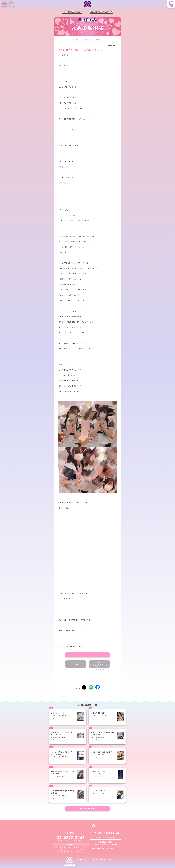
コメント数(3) (99, 670)
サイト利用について (90, 860)
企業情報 (80, 860)
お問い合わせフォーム (105, 838)
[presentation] (87, 677)
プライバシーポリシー (104, 860)
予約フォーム (101, 848)
